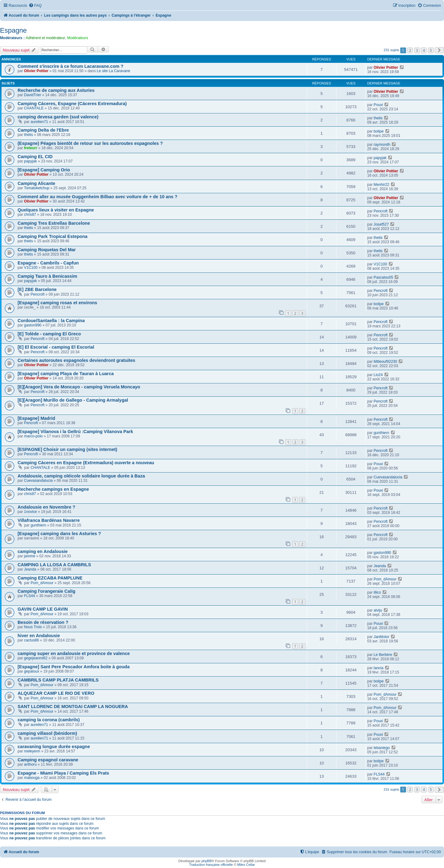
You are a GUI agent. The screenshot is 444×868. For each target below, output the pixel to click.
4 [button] (424, 50)
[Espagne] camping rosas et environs (57, 303)
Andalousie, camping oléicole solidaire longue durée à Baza (81, 476)
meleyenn (32, 751)
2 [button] (410, 50)
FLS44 (30, 596)
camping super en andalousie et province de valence (74, 653)
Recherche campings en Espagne (53, 489)
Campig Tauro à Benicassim (47, 276)
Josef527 (381, 224)
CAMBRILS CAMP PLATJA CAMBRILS (58, 680)
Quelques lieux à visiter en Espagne (56, 210)
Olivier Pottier (36, 71)
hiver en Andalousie (39, 636)
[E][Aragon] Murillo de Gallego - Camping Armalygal (73, 400)
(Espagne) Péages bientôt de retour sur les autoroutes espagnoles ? (90, 143)
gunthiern (381, 433)
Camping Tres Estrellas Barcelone (54, 223)
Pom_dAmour (42, 583)
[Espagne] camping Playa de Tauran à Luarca (66, 374)
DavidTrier (33, 95)
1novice (31, 512)
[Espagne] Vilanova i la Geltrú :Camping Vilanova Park (75, 432)
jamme (30, 556)
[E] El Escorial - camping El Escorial (56, 347)
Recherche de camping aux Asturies (56, 90)
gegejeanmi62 (36, 658)
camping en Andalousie (43, 551)
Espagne (13, 30)
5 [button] (431, 50)
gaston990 (33, 325)
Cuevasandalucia (38, 481)
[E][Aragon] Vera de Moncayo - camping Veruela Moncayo (79, 387)
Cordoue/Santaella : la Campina (51, 321)
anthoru (30, 764)
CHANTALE (34, 108)
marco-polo (33, 436)
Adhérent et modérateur (45, 38)
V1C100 (31, 268)
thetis (378, 118)
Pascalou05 (383, 277)
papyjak (31, 161)
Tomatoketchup (37, 188)
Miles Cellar (246, 865)
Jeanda (30, 569)
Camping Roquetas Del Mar (47, 250)
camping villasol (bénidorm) (47, 733)
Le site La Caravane (113, 71)
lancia (379, 668)
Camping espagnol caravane (48, 760)
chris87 (30, 215)
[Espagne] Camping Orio (44, 170)
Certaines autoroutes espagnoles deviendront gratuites (76, 360)
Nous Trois (33, 627)
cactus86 (31, 640)
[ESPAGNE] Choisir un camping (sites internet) (67, 449)
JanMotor (381, 637)
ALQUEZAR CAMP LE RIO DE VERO (56, 693)
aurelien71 (39, 122)
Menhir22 (381, 185)
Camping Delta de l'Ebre (43, 130)
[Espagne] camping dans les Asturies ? (59, 534)
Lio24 (378, 375)
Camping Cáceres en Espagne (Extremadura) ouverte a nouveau (86, 463)
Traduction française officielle (211, 865)
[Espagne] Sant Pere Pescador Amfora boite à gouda (74, 667)
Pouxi (378, 105)
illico (377, 592)
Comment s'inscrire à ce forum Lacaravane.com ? (70, 66)
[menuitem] (35, 6)
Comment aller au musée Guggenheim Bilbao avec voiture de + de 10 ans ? (97, 197)
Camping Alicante (36, 183)
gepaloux (32, 671)
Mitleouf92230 (385, 362)
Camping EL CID (35, 157)
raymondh (382, 145)
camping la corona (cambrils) (49, 720)
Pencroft (381, 211)
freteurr (31, 148)
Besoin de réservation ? (43, 622)
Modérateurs (78, 38)
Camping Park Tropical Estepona (53, 236)
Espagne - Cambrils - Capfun (48, 263)
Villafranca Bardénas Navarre (49, 520)
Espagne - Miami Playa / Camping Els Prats (63, 773)
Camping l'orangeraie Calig (46, 591)
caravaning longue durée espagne (54, 747)
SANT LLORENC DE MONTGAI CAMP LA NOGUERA (73, 706)
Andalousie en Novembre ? (46, 507)
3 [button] (417, 50)
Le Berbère (383, 655)
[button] (439, 50)
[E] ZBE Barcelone (37, 289)
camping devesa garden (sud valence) (58, 117)
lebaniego (382, 748)
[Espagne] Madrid (36, 418)
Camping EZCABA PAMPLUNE (50, 578)
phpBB (206, 861)
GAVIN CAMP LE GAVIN (43, 609)
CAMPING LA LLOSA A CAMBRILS (54, 565)
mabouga (32, 778)
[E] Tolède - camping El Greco (49, 334)
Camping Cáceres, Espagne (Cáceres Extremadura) (72, 104)
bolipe (379, 131)
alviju (378, 610)
